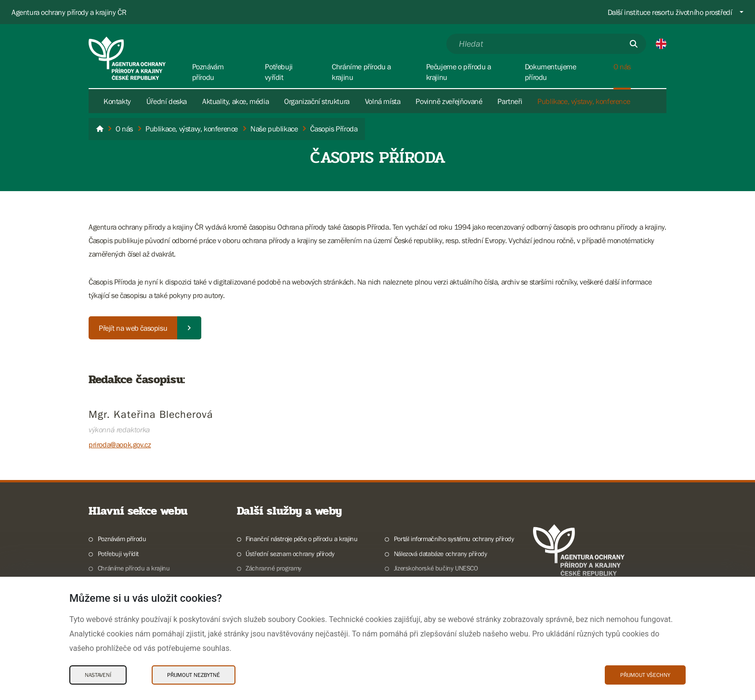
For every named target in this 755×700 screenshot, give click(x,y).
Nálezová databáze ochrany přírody (441, 554)
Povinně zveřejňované (449, 101)
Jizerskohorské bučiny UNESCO (436, 568)
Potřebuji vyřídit (118, 554)
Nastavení (98, 675)
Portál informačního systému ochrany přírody (454, 539)
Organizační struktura (317, 101)
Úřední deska (167, 101)
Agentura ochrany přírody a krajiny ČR (69, 12)
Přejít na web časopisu (133, 328)
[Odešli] (634, 44)
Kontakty (117, 101)
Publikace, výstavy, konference (584, 101)
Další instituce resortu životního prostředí (670, 12)
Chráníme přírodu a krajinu (134, 568)
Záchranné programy (273, 568)
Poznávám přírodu (122, 539)
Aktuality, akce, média (235, 101)
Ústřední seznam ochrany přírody (290, 554)
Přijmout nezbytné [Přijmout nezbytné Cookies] (194, 675)
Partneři (510, 101)
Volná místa (383, 101)
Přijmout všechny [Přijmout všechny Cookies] (645, 675)
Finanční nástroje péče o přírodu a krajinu (301, 539)
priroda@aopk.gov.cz (120, 444)
